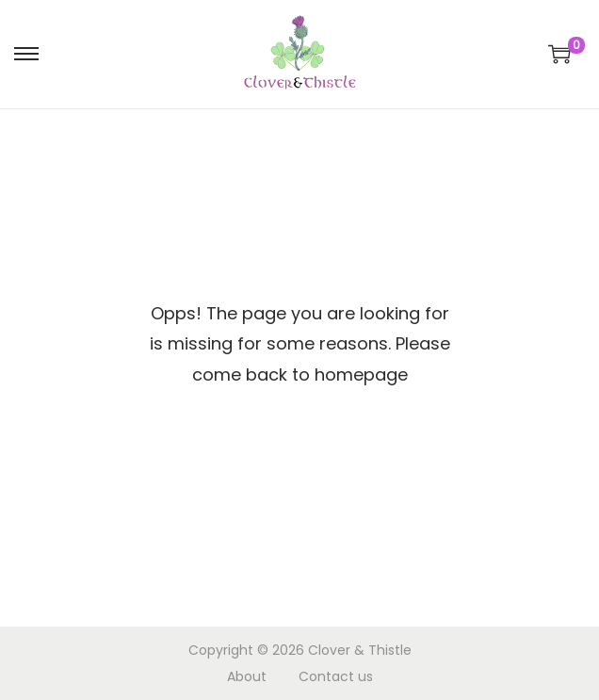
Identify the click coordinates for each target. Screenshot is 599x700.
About (247, 676)
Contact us (336, 676)
